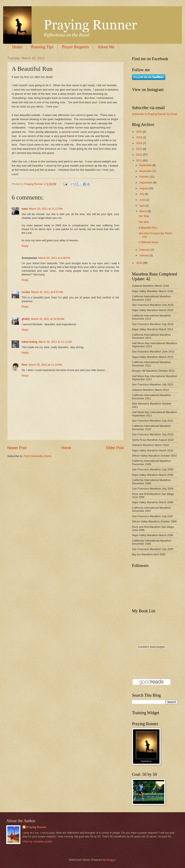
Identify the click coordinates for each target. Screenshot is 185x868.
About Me (106, 47)
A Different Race (148, 242)
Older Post (115, 448)
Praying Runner (37, 827)
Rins (25, 365)
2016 (139, 137)
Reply (25, 246)
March (143, 211)
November (146, 171)
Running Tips (42, 47)
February (145, 250)
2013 (139, 149)
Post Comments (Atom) (38, 456)
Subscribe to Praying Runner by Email (155, 114)
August (144, 188)
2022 (139, 132)
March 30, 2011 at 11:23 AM (45, 365)
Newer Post (17, 448)
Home (17, 47)
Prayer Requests (75, 47)
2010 (139, 263)
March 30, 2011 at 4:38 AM (54, 258)
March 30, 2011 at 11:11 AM (55, 342)
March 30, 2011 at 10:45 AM (48, 319)
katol (25, 209)
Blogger (111, 860)
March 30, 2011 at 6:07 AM (47, 292)
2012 (139, 155)
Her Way (144, 216)
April (142, 206)
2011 (139, 160)
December (146, 165)
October (144, 177)
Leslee (26, 292)
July (142, 194)
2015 (139, 143)
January (144, 255)
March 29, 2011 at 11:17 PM (46, 209)
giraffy (26, 319)
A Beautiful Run (148, 228)
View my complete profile (37, 841)
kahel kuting (29, 342)
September (146, 182)
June (143, 200)
